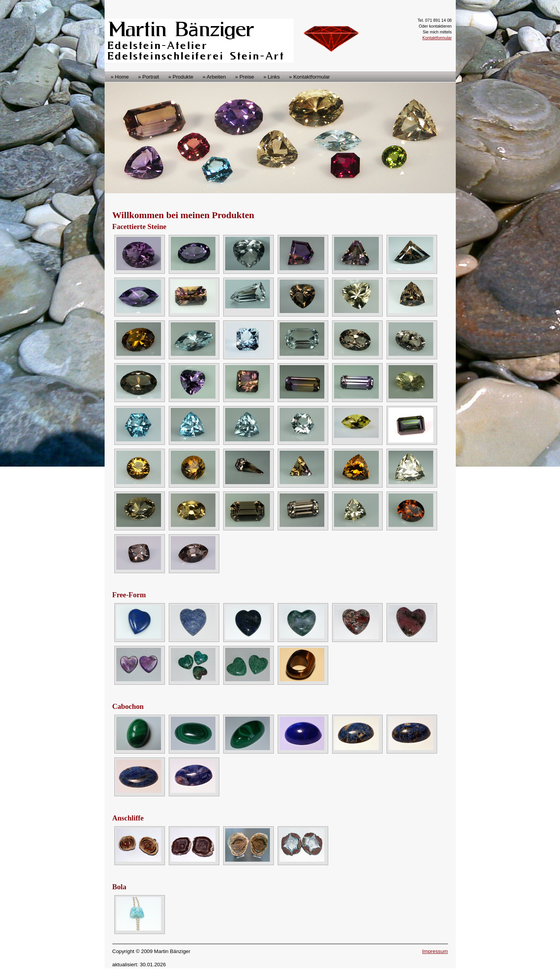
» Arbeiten (214, 77)
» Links (271, 77)
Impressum (435, 951)
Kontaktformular (437, 38)
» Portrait (149, 77)
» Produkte (181, 77)
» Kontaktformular (309, 77)
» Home (120, 77)
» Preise (245, 77)
